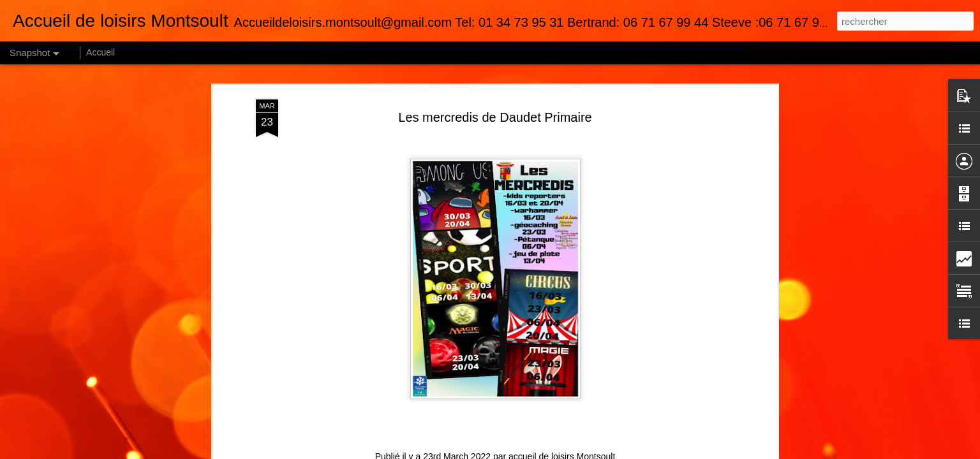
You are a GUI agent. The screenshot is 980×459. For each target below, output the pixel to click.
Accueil (100, 52)
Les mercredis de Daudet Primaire (495, 117)
